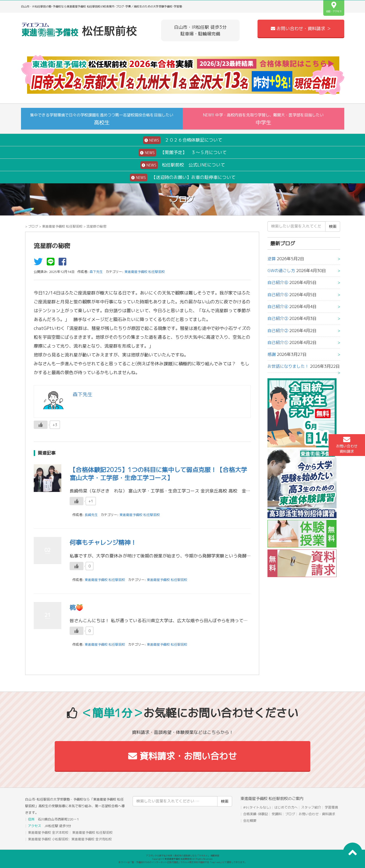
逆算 (272, 259)
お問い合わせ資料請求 (347, 445)
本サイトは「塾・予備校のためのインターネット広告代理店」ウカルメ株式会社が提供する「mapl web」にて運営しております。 (183, 862)
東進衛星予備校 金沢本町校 (48, 832)
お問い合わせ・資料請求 (317, 814)
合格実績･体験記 (256, 814)
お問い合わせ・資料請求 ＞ (301, 28)
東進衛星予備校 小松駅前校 (48, 839)
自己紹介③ (278, 318)
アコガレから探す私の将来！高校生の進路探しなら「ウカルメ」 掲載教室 (183, 856)
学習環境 (331, 807)
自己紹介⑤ (278, 295)
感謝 (272, 354)
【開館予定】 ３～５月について (183, 153)
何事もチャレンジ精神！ (103, 542)
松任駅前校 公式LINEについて (183, 165)
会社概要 (250, 821)
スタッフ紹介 (311, 807)
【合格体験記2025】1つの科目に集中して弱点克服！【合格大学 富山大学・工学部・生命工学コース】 (161, 474)
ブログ (33, 226)
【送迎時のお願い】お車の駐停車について (183, 178)
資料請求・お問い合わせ (182, 756)
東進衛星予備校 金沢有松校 (92, 839)
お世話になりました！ (288, 366)
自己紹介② (278, 331)
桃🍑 (76, 607)
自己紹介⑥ (278, 282)
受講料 (277, 814)
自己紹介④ (278, 307)
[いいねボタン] (41, 425)
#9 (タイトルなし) (257, 807)
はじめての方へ (286, 807)
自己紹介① (278, 342)
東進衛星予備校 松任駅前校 (62, 226)
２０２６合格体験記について (183, 140)
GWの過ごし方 (281, 271)
